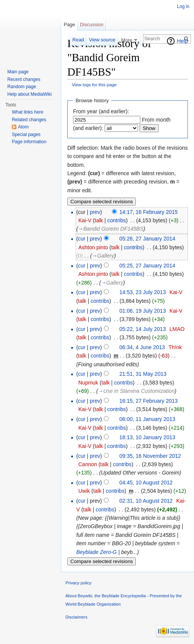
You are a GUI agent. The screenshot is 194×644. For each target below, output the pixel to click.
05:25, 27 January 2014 (147, 266)
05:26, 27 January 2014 (147, 239)
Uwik (84, 491)
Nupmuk (88, 383)
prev (95, 212)
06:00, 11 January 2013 (147, 419)
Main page (18, 72)
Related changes (29, 120)
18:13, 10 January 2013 (147, 437)
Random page (21, 87)
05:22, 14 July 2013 (143, 329)
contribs (117, 220)
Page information (29, 142)
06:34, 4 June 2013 (142, 347)
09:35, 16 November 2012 (150, 456)
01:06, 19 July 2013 (143, 311)
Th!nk (175, 347)
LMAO (177, 329)
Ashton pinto (93, 247)
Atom (23, 127)
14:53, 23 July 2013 (143, 292)
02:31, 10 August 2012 (146, 501)
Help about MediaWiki (29, 94)
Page (69, 25)
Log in (183, 6)
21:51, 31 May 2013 (143, 374)
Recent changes (24, 79)
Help (182, 41)
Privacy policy (78, 583)
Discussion (92, 25)
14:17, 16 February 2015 (149, 212)
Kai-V (85, 220)
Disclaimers (76, 617)
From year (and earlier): (101, 111)
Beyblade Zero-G (96, 552)
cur (82, 239)
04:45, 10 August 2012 (146, 483)
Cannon (88, 464)
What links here (28, 112)
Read (78, 40)
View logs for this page (94, 85)
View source (102, 40)
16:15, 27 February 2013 (149, 401)
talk (99, 220)
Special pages (26, 134)
